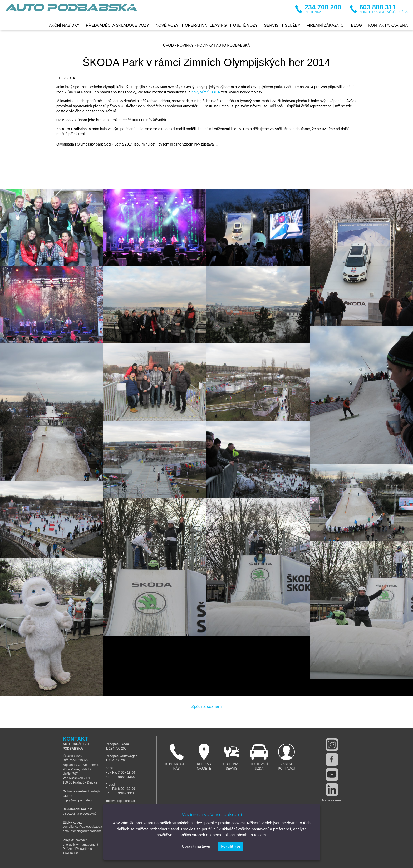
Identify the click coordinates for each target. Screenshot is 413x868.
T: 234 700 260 (116, 760)
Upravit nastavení (197, 846)
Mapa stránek (332, 800)
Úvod (168, 45)
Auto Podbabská (71, 11)
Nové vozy (167, 25)
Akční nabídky (64, 25)
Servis (271, 25)
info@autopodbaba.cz (121, 801)
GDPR (67, 796)
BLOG (356, 25)
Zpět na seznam (207, 707)
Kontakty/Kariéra (388, 25)
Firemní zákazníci (326, 25)
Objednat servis (232, 757)
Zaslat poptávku (287, 757)
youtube (332, 774)
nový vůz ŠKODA (206, 92)
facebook (332, 759)
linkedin (332, 789)
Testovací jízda (259, 757)
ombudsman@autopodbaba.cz (84, 831)
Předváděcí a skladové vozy (117, 25)
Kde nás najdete (204, 757)
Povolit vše (231, 846)
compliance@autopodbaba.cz (83, 827)
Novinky (185, 45)
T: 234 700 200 (116, 749)
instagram (332, 744)
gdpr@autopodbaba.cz (79, 800)
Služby (293, 25)
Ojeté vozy (245, 25)
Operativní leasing (206, 25)
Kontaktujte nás (177, 757)
